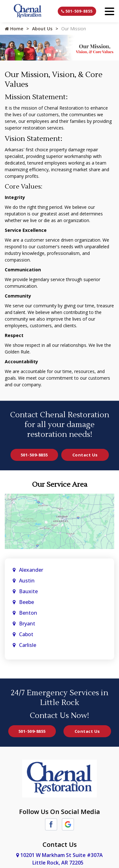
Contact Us (85, 455)
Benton (28, 613)
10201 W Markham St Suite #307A (60, 859)
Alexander (31, 570)
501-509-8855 (77, 11)
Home (14, 29)
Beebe (26, 602)
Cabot (27, 634)
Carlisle (28, 645)
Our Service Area (60, 485)
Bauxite (28, 591)
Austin (27, 581)
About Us (42, 29)
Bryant (27, 624)
